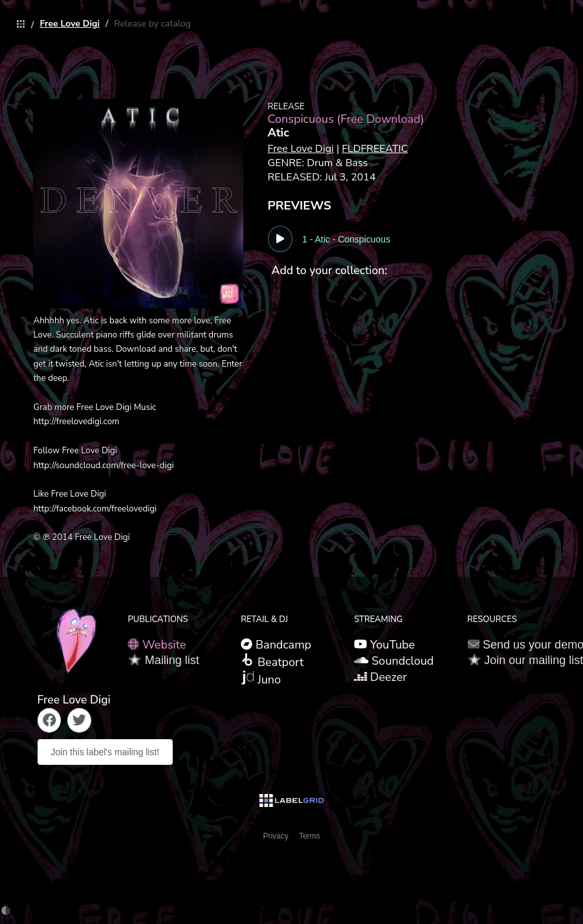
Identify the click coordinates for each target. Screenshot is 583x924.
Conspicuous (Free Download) (346, 119)
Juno (261, 679)
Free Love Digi (70, 24)
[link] (17, 25)
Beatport (272, 661)
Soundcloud (394, 661)
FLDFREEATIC (375, 149)
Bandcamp (276, 645)
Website (157, 645)
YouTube (384, 645)
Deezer (380, 677)
